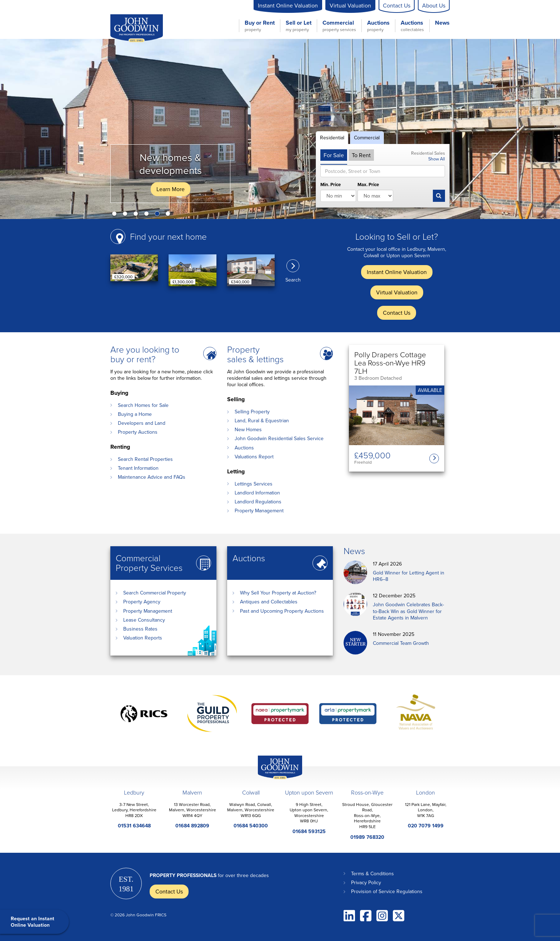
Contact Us (397, 5)
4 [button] (148, 215)
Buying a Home (135, 414)
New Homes (248, 429)
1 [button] (116, 215)
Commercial (339, 26)
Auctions (378, 26)
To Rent (361, 155)
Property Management (259, 511)
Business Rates (140, 629)
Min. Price (331, 185)
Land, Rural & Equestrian (262, 420)
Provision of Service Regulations (387, 891)
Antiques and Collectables (269, 602)
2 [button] (126, 215)
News (442, 23)
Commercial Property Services (149, 563)
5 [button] (159, 215)
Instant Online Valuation (288, 5)
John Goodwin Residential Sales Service (279, 438)
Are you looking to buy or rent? (145, 354)
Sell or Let (299, 26)
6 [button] (169, 215)
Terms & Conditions (372, 873)
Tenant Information (138, 468)
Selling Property (252, 412)
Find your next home (168, 236)
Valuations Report (254, 457)
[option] (280, 129)
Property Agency (142, 602)
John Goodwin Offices (274, 779)
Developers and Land (142, 423)
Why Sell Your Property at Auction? (278, 593)
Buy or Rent (260, 26)
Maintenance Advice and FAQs (152, 477)
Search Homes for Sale (143, 405)
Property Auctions (138, 432)
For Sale (334, 155)
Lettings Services (254, 484)
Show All (437, 159)
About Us (434, 5)
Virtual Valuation (350, 5)
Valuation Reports (143, 638)
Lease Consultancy (144, 620)
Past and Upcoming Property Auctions (282, 611)
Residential (332, 138)
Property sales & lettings (255, 354)
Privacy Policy (366, 882)
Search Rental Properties (145, 459)
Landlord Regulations (258, 502)
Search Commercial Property (155, 593)
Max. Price (368, 185)
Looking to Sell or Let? (397, 236)
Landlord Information (257, 493)
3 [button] (137, 215)
